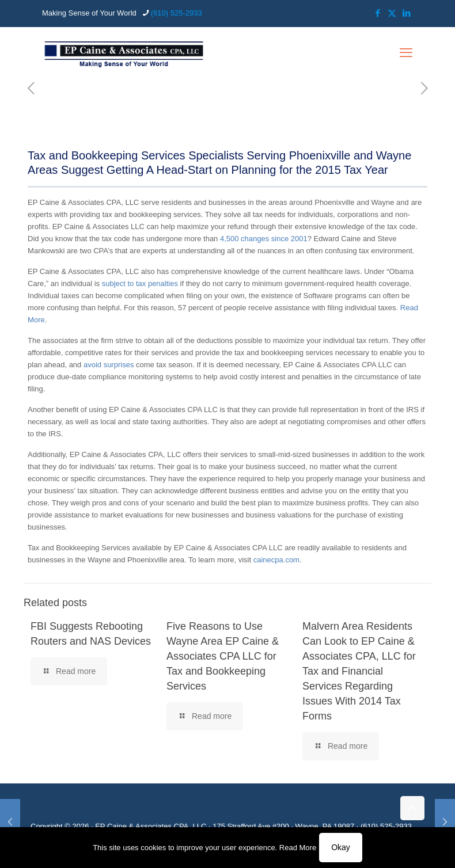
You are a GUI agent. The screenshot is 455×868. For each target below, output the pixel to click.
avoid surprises (109, 365)
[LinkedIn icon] (406, 13)
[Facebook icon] (378, 13)
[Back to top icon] (412, 808)
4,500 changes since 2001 (264, 239)
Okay (341, 847)
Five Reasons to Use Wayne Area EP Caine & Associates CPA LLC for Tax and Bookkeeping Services (223, 656)
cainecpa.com (276, 560)
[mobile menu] (406, 53)
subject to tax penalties (140, 283)
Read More (298, 848)
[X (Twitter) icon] (392, 13)
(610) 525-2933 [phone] (177, 13)
